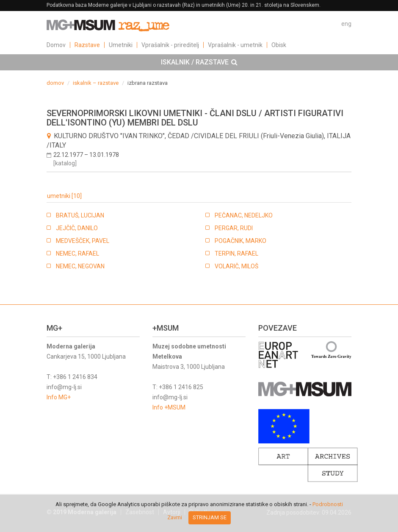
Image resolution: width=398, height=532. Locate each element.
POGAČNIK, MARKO (240, 241)
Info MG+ (59, 397)
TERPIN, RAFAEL (236, 253)
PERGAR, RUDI (234, 228)
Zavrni (175, 517)
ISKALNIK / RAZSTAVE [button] (199, 62)
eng (346, 24)
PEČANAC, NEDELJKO (244, 215)
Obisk (279, 45)
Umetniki (121, 45)
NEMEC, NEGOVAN (80, 266)
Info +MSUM (169, 407)
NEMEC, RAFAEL (77, 253)
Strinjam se (210, 517)
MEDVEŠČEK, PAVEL (83, 241)
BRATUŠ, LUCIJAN (80, 215)
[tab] (199, 62)
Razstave (87, 45)
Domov (56, 45)
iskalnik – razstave (96, 83)
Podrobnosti (328, 504)
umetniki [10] (64, 196)
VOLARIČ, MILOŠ (236, 266)
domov (55, 83)
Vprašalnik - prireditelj (170, 45)
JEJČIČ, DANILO (77, 228)
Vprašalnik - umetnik (235, 45)
